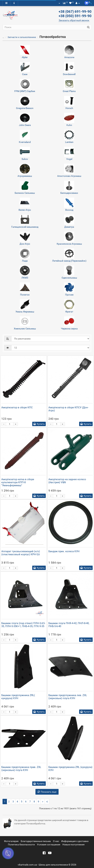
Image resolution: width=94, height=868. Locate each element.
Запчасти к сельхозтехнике (20, 37)
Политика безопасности (21, 844)
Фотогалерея (11, 841)
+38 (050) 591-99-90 (75, 16)
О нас (56, 841)
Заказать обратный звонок (74, 20)
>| (47, 802)
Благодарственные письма (36, 841)
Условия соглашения (49, 844)
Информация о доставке (75, 841)
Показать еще (47, 792)
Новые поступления (73, 844)
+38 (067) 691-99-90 (75, 12)
